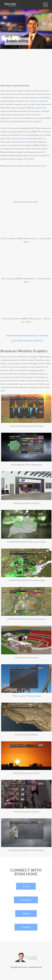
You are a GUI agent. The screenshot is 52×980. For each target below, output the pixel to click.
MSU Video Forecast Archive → (28, 341)
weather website (37, 101)
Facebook (26, 900)
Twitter (26, 914)
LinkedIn (26, 927)
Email (26, 886)
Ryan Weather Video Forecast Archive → (28, 336)
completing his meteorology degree (27, 138)
